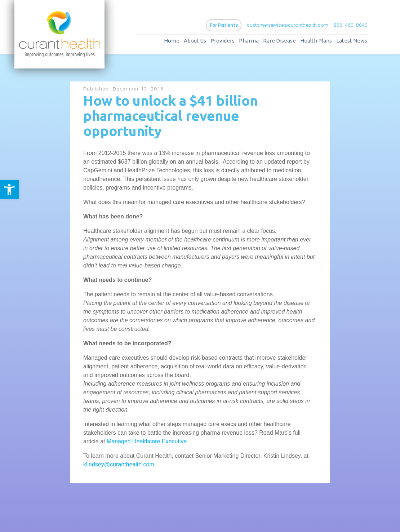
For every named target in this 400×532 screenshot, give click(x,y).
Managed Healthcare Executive (147, 441)
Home (172, 41)
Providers (223, 41)
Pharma (249, 41)
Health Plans (316, 41)
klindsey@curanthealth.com (119, 464)
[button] (9, 190)
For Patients (224, 25)
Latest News (352, 41)
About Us (195, 41)
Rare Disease (279, 41)
